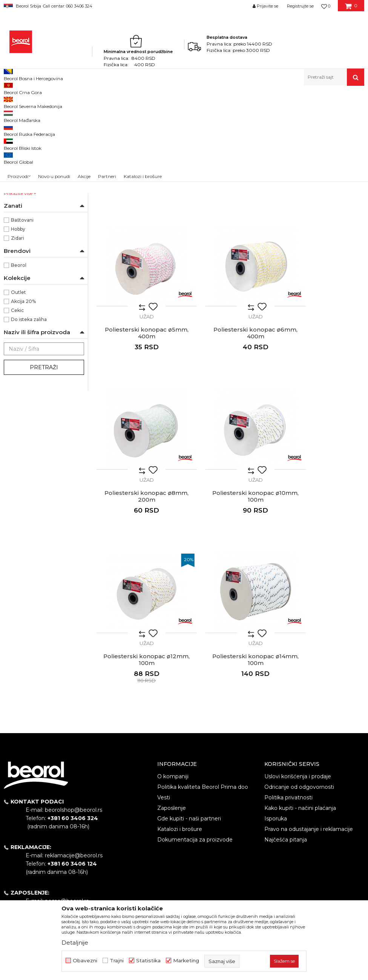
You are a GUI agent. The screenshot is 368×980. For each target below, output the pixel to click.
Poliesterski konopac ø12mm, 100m (138, 542)
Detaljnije (75, 943)
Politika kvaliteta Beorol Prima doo (203, 669)
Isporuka (276, 701)
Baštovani (22, 317)
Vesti (164, 680)
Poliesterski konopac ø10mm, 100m (322, 396)
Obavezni (85, 961)
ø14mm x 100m (29, 261)
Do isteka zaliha (29, 416)
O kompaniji (173, 659)
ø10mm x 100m (29, 243)
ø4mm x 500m (28, 279)
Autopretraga (237, 114)
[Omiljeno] (326, 6)
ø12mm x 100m (29, 252)
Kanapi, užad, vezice (110, 102)
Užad (13, 150)
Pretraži (44, 464)
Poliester (21, 215)
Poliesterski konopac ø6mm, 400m (138, 396)
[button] (334, 77)
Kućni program (66, 102)
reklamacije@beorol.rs (74, 738)
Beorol (11, 102)
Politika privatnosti (288, 680)
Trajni (117, 961)
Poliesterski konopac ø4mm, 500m (230, 250)
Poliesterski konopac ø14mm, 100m (230, 542)
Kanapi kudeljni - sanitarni (36, 141)
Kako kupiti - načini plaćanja (300, 690)
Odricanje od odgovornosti (299, 669)
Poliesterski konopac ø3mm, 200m (138, 250)
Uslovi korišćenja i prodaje (298, 659)
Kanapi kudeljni (25, 132)
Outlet (18, 389)
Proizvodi (33, 102)
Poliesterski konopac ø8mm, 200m (230, 396)
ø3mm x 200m (29, 270)
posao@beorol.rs (67, 784)
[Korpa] (351, 9)
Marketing (186, 961)
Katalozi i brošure (180, 711)
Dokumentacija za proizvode (195, 722)
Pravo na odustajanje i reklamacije (309, 711)
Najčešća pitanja (286, 722)
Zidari (18, 335)
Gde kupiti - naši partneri (189, 701)
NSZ (20, 189)
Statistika (148, 961)
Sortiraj (271, 114)
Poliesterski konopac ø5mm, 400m (322, 250)
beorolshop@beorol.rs (74, 692)
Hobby (18, 326)
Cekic (17, 407)
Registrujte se (300, 6)
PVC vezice (21, 159)
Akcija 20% (23, 398)
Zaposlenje (172, 690)
